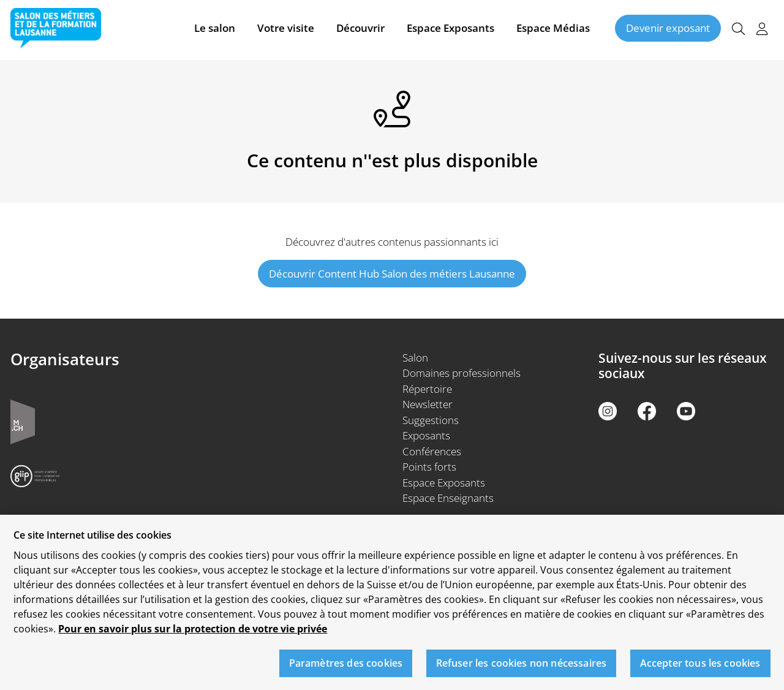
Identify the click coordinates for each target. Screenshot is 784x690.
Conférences (432, 451)
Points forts (429, 467)
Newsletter (428, 404)
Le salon (215, 30)
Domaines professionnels (462, 373)
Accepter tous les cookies (700, 669)
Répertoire (427, 389)
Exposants (426, 435)
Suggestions (431, 420)
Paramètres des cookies (346, 669)
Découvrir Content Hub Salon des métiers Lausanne (392, 274)
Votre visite (286, 30)
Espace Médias (553, 30)
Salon (415, 358)
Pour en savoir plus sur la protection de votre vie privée (193, 635)
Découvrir (360, 30)
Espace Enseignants (448, 498)
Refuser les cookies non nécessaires (522, 669)
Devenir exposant (668, 30)
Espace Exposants (450, 30)
